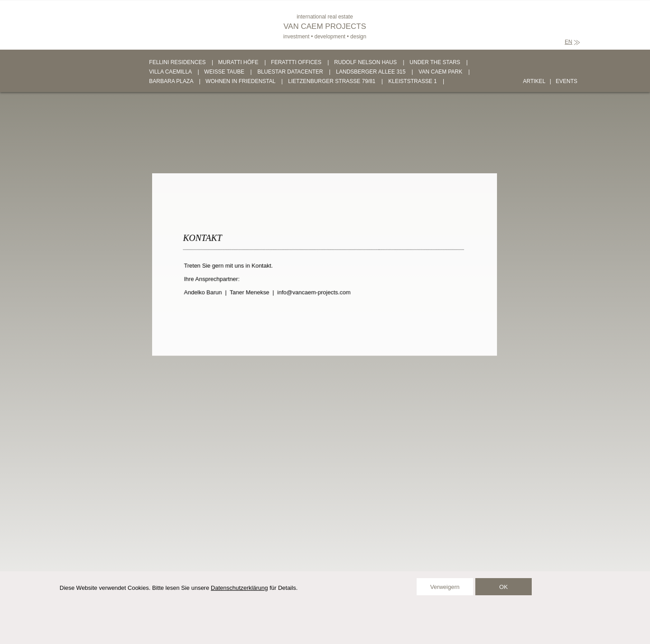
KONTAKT (224, 625)
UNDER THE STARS (435, 62)
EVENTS (566, 81)
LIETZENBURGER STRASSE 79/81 (332, 81)
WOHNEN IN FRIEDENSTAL (240, 81)
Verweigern (445, 587)
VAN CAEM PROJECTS (325, 26)
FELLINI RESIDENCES (177, 62)
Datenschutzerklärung (239, 588)
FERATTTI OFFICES (296, 62)
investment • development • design (325, 37)
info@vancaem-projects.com (314, 292)
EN (569, 42)
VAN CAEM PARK (440, 72)
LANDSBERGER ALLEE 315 (371, 72)
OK (504, 587)
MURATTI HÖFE (238, 62)
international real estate (325, 17)
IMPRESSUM (263, 625)
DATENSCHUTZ (310, 625)
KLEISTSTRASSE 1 (412, 81)
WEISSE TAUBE (224, 72)
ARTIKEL (534, 81)
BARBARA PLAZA (171, 81)
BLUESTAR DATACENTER (290, 72)
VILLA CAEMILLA (170, 72)
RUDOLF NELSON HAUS (365, 62)
